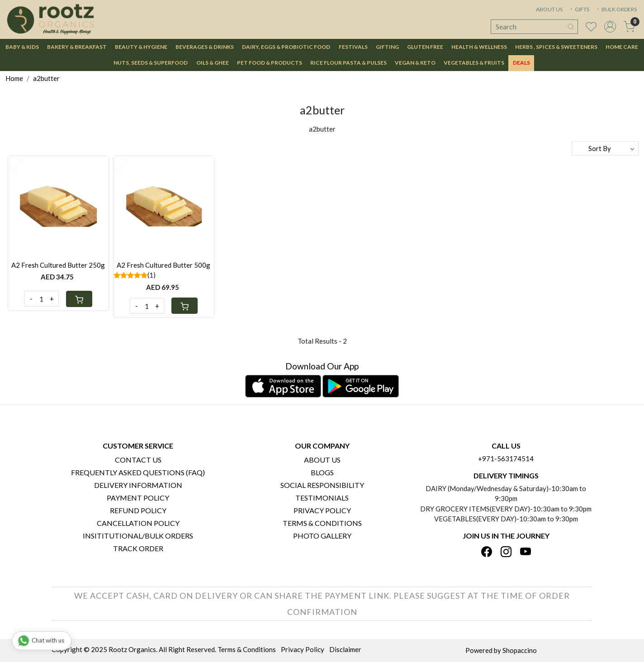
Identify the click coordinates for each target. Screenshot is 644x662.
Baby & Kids (22, 47)
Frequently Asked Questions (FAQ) (138, 472)
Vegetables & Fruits (474, 63)
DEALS (521, 63)
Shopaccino (520, 650)
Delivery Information (138, 485)
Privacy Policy (322, 510)
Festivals (353, 47)
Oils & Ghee (213, 63)
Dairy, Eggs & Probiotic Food (286, 47)
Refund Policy (138, 510)
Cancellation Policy (138, 523)
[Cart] (79, 299)
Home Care (622, 47)
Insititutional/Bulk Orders (138, 536)
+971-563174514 (506, 459)
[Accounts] (610, 27)
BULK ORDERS (616, 9)
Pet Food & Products (270, 63)
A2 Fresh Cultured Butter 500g (163, 265)
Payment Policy (138, 498)
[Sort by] (605, 148)
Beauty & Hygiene (141, 47)
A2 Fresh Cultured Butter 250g (58, 265)
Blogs (322, 472)
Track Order (138, 548)
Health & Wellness (479, 47)
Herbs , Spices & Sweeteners (556, 47)
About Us (322, 460)
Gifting (387, 47)
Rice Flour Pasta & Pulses (348, 63)
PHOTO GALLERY (322, 536)
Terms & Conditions (322, 523)
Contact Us (138, 460)
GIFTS (579, 9)
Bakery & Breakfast (77, 47)
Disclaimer (345, 649)
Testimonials (322, 498)
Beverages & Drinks (205, 47)
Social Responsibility (322, 485)
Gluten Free (425, 47)
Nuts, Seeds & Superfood (151, 63)
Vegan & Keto (415, 63)
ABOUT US (549, 9)
